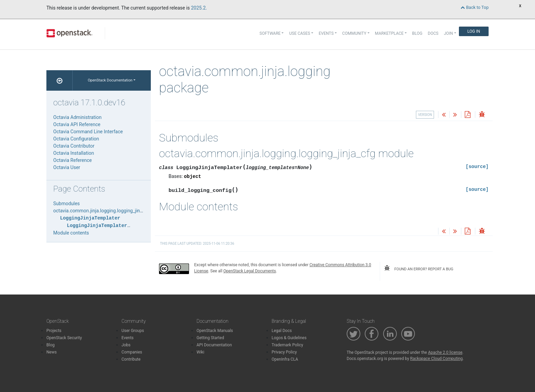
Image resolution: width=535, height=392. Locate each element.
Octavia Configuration (76, 139)
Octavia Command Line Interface (88, 132)
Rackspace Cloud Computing (436, 359)
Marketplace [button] (389, 33)
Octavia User (67, 167)
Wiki (200, 352)
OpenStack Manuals (215, 331)
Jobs (126, 345)
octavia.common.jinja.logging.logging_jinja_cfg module (111, 211)
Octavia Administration (77, 117)
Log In (474, 31)
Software (270, 33)
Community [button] (354, 33)
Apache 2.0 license (445, 352)
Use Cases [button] (299, 33)
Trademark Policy (287, 345)
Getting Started (210, 338)
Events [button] (326, 33)
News (52, 352)
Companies (132, 352)
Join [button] (449, 33)
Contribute (131, 359)
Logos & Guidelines (289, 338)
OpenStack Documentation (110, 80)
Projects (54, 331)
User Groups (133, 331)
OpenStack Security (64, 338)
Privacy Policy (284, 352)
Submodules (67, 203)
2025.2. (199, 8)
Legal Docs (282, 331)
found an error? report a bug (419, 268)
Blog (417, 33)
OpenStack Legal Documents (250, 271)
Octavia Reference (73, 160)
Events (128, 338)
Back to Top (475, 7)
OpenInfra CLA (285, 359)
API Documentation (214, 345)
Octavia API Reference (77, 124)
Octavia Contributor (74, 146)
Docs (433, 33)
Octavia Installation (74, 153)
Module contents (71, 233)
